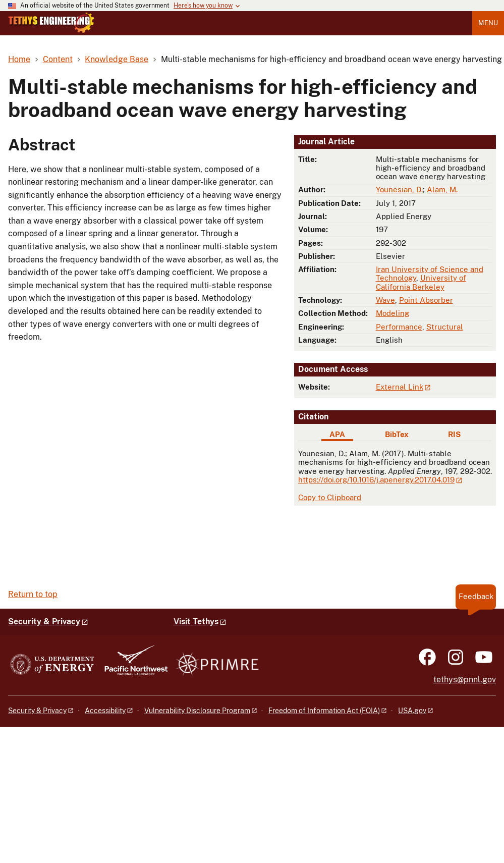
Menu (488, 23)
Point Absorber (426, 300)
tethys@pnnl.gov (465, 680)
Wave (385, 300)
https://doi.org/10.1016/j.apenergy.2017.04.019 (376, 480)
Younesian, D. (399, 190)
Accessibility (105, 711)
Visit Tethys (196, 622)
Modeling (393, 313)
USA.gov (412, 711)
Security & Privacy (44, 622)
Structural (445, 327)
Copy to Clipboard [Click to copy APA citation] (330, 497)
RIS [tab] (454, 434)
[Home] (51, 30)
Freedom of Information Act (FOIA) (324, 711)
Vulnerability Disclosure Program (197, 711)
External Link (400, 387)
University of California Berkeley (421, 282)
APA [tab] (337, 434)
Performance (399, 327)
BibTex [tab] (397, 434)
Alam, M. (442, 190)
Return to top (33, 594)
